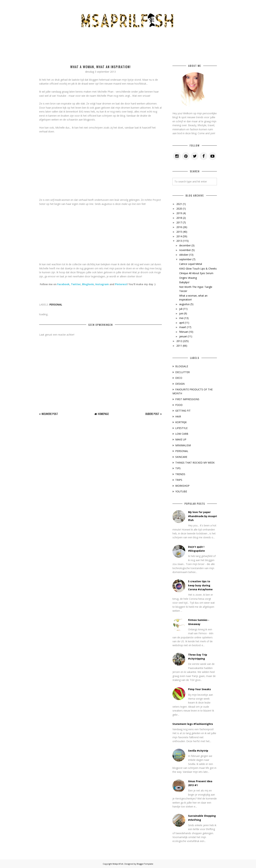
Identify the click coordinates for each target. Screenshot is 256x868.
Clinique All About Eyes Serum (196, 273)
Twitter (76, 284)
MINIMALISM (183, 445)
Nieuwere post (50, 414)
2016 (179, 227)
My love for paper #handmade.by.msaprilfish (202, 516)
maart (183, 327)
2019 (179, 213)
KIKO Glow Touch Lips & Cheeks (198, 269)
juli (181, 309)
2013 (179, 241)
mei (181, 318)
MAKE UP (181, 439)
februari (184, 332)
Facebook (63, 284)
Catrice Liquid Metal (191, 264)
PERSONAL (56, 304)
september (185, 259)
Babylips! (184, 282)
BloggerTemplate (145, 864)
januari (183, 336)
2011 (179, 346)
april (182, 323)
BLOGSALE (182, 366)
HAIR (178, 416)
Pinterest (121, 284)
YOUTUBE (181, 491)
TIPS (178, 468)
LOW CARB (182, 434)
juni (181, 313)
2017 (179, 222)
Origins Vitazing (188, 278)
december (185, 245)
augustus (184, 304)
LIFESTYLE (181, 428)
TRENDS (180, 474)
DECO (179, 378)
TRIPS (179, 480)
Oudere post (152, 414)
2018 (179, 218)
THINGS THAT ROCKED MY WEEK (195, 463)
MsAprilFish (118, 864)
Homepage (103, 414)
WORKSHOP (182, 486)
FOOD (179, 405)
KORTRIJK (181, 422)
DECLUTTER (182, 372)
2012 (179, 341)
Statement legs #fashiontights (193, 724)
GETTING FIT (183, 411)
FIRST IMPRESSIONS (187, 399)
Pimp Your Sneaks (199, 689)
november (185, 250)
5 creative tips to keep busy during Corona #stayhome (200, 585)
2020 (179, 209)
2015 (179, 232)
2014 (179, 236)
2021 (179, 204)
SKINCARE (181, 457)
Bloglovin (88, 284)
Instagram (102, 284)
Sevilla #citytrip (198, 751)
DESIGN (180, 384)
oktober (184, 255)
